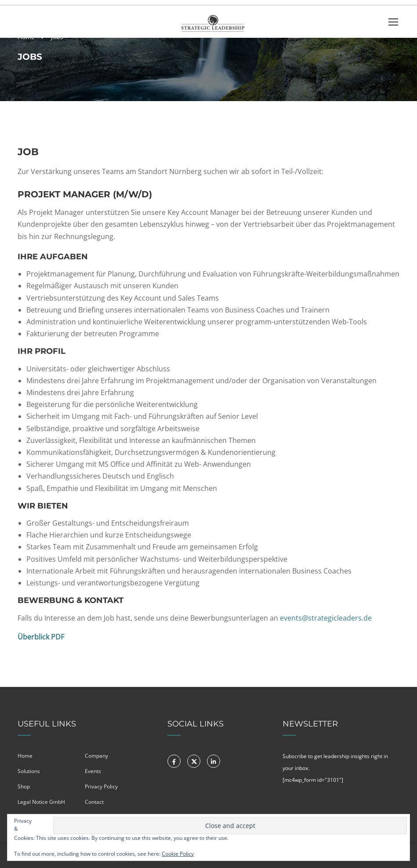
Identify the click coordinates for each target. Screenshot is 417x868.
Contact (94, 802)
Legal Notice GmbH (41, 802)
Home (25, 756)
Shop (24, 786)
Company (96, 756)
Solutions (29, 771)
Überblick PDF (41, 637)
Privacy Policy (101, 786)
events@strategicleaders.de (326, 618)
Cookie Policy (178, 854)
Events (93, 771)
